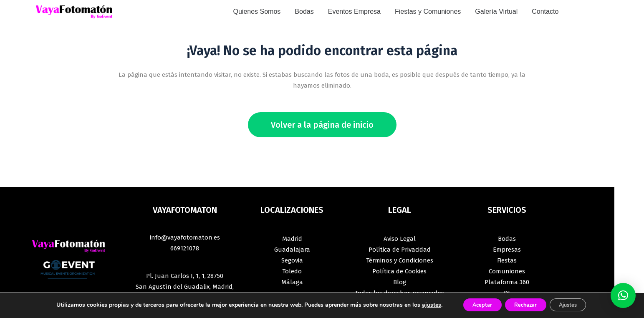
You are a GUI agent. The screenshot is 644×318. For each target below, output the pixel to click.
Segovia (292, 260)
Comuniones (507, 271)
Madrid (292, 239)
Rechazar (525, 305)
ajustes (419, 305)
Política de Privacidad (400, 250)
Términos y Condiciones (400, 260)
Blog (400, 282)
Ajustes (576, 305)
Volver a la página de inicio (322, 125)
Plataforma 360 (507, 282)
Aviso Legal (400, 239)
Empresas (507, 250)
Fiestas (507, 260)
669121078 (185, 248)
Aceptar (474, 305)
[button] (623, 295)
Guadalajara (292, 250)
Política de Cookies (399, 271)
